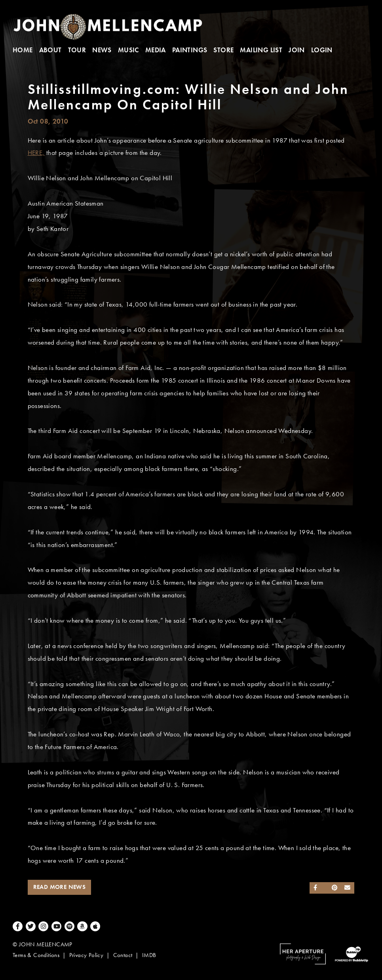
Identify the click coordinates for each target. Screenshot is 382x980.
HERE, (36, 153)
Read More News (60, 887)
